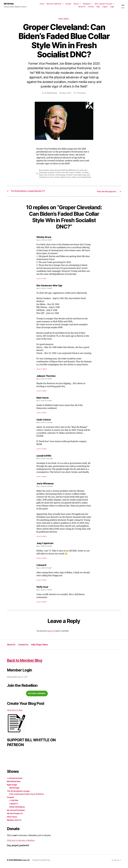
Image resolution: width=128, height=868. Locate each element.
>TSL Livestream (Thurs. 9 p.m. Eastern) (28, 797)
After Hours (13, 819)
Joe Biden (86, 173)
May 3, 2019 (67, 93)
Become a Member (54, 4)
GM (67, 173)
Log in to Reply (42, 281)
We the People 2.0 (16, 816)
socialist (57, 178)
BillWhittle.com (74, 171)
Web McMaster (52, 93)
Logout (105, 7)
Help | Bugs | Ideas (45, 647)
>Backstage (15, 790)
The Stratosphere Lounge (19, 793)
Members (87, 4)
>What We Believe (18, 809)
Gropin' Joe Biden (76, 173)
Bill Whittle (9, 4)
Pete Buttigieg (61, 175)
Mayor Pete (43, 175)
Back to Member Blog (29, 663)
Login (112, 7)
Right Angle (64, 19)
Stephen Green (66, 178)
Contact (91, 7)
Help (98, 7)
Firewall (11, 800)
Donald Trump (60, 173)
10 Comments (81, 93)
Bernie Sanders (44, 171)
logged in (50, 633)
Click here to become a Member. (22, 843)
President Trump (72, 175)
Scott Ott (50, 178)
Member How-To (15, 823)
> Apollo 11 (14, 806)
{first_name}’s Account (103, 4)
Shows (76, 4)
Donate (68, 4)
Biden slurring (55, 171)
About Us (82, 7)
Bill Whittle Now (15, 784)
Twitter (74, 178)
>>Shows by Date (15, 781)
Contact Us (26, 647)
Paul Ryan (51, 175)
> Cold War (14, 803)
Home (42, 4)
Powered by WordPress (41, 863)
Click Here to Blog (15, 713)
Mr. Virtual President (17, 813)
